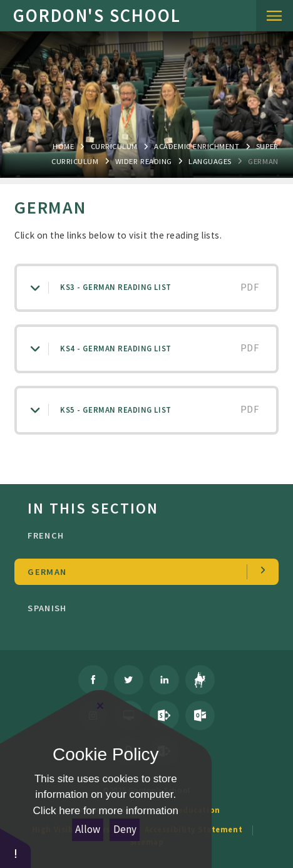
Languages (210, 161)
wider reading (144, 161)
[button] (16, 848)
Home (63, 146)
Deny (125, 829)
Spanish (143, 608)
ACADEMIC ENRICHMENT (197, 146)
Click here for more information (106, 811)
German (263, 161)
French (143, 535)
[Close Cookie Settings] (100, 706)
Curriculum (114, 146)
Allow (88, 829)
